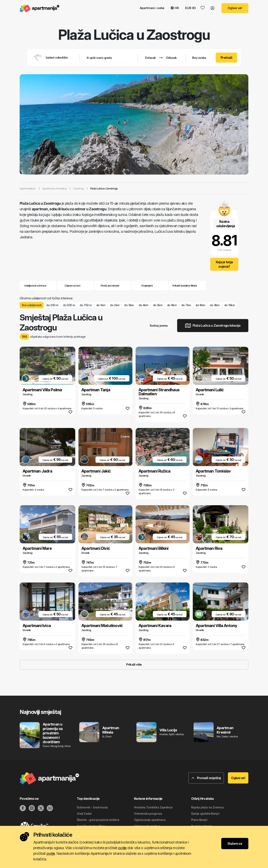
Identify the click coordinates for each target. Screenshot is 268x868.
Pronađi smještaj (206, 778)
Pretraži (226, 58)
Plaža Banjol (199, 820)
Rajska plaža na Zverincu (208, 807)
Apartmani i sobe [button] (152, 8)
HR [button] (175, 8)
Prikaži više (134, 664)
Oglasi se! (235, 8)
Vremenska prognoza (148, 814)
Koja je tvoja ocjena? (224, 264)
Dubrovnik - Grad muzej (92, 807)
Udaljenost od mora (38, 286)
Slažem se (235, 844)
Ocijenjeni (147, 286)
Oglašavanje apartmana (150, 820)
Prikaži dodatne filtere (188, 286)
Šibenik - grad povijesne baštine (98, 820)
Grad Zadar (84, 814)
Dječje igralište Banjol (205, 814)
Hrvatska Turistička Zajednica (153, 807)
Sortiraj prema (160, 326)
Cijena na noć (75, 286)
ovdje (122, 848)
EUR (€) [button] (190, 8)
